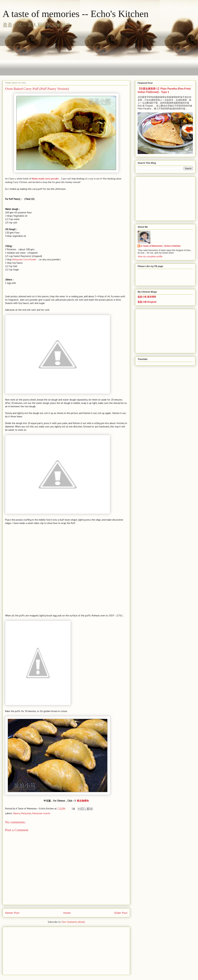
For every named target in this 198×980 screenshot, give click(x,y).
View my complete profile (150, 256)
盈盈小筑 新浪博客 (147, 297)
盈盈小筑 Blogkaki (147, 302)
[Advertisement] (77, 52)
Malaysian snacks (41, 813)
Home (67, 913)
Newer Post (12, 913)
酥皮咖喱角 (83, 801)
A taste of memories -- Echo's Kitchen (76, 14)
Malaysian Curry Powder (24, 259)
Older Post (121, 913)
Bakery (17, 813)
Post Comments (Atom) (73, 922)
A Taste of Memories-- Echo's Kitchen (161, 246)
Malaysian (26, 813)
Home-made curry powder (45, 179)
